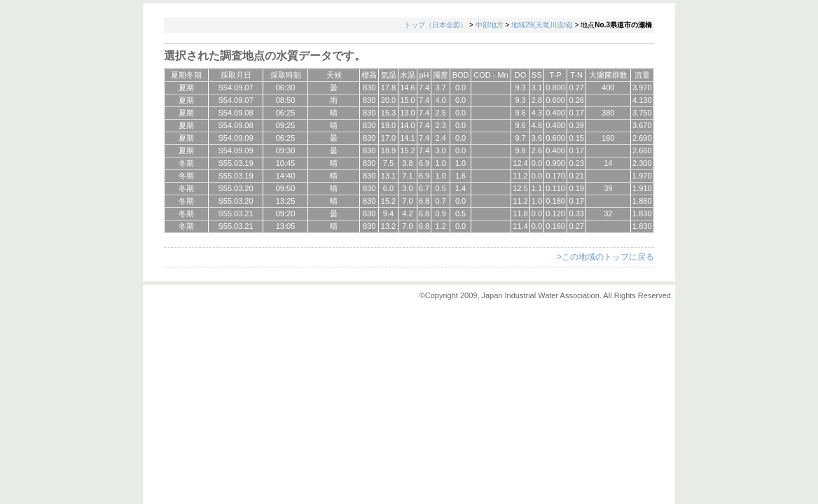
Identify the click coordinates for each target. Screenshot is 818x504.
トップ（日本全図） (436, 25)
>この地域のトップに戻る (605, 257)
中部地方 (490, 25)
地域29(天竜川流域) (542, 25)
